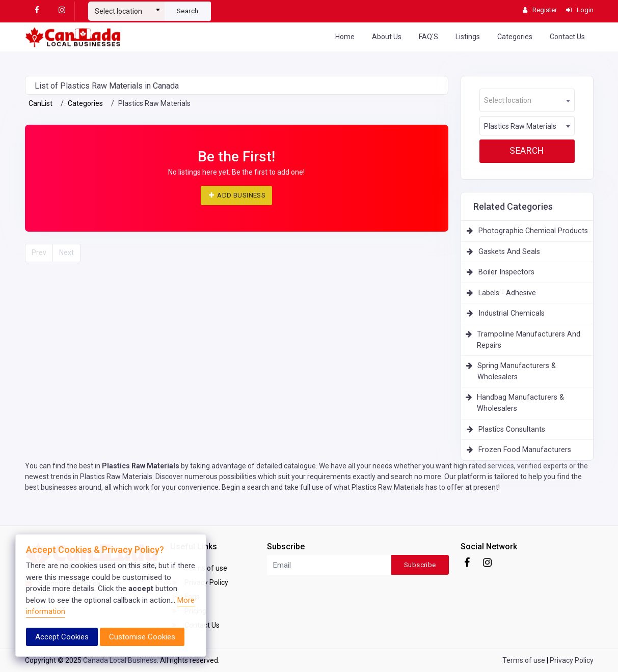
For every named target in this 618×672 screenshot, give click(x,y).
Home (345, 37)
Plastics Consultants (512, 429)
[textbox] (126, 11)
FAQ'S (428, 37)
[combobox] (126, 7)
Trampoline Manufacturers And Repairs (529, 340)
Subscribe (420, 565)
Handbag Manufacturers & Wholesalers (520, 403)
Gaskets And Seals (509, 252)
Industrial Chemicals (512, 313)
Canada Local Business (120, 660)
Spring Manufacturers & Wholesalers (517, 371)
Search (187, 11)
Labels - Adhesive (507, 293)
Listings (468, 37)
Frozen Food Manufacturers (525, 450)
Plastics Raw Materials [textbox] (520, 126)
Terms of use (524, 660)
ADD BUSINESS (236, 195)
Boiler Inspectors (506, 272)
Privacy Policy (572, 660)
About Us (387, 37)
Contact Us (567, 37)
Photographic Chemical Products (533, 231)
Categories (515, 37)
